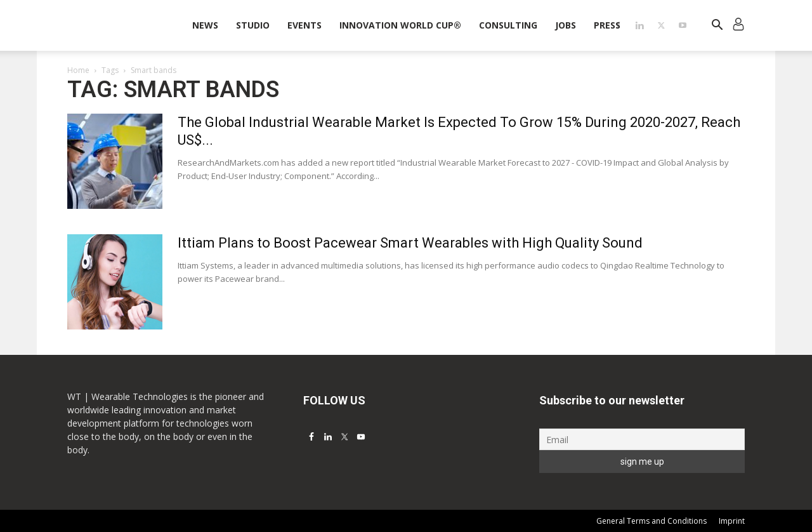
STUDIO (253, 25)
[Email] (642, 439)
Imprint (732, 521)
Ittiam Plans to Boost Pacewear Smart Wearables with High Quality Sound (410, 243)
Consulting (508, 25)
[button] (717, 26)
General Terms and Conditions (652, 521)
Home (78, 70)
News (205, 25)
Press (607, 25)
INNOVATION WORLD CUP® (400, 25)
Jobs (566, 25)
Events (304, 25)
